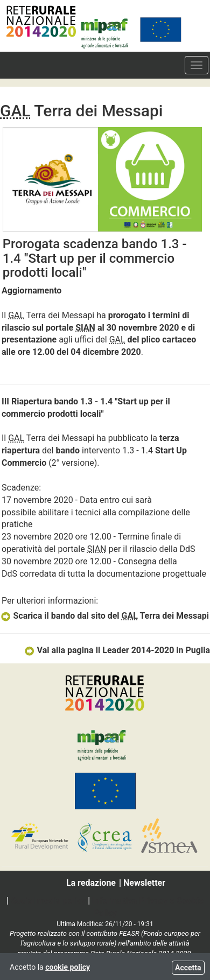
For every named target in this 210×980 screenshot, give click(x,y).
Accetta (188, 968)
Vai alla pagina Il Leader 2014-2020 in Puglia (117, 650)
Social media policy (48, 901)
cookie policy (68, 967)
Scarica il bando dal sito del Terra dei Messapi (104, 616)
